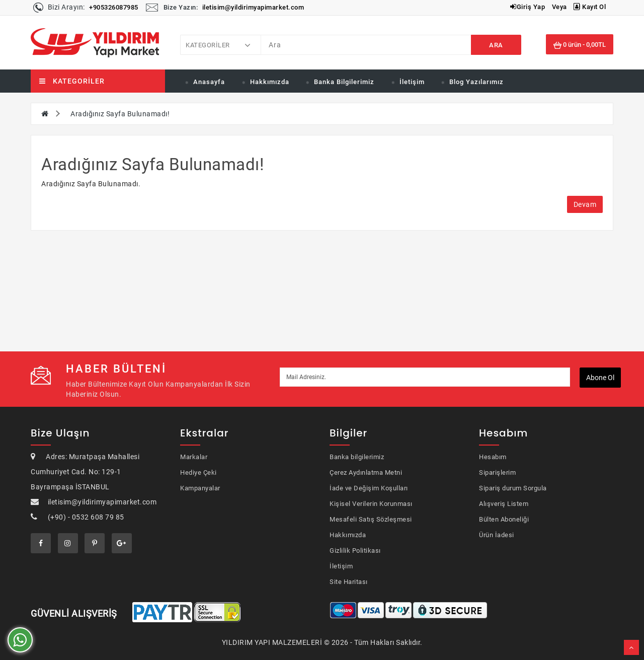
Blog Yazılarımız (476, 82)
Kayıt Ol (590, 7)
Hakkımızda (270, 82)
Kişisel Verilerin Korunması (371, 504)
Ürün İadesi (497, 535)
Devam (585, 204)
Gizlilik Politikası (355, 551)
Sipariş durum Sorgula (513, 488)
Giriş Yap (528, 7)
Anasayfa (209, 82)
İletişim (412, 82)
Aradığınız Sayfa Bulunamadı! (120, 114)
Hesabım (493, 457)
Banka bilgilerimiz (357, 457)
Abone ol (600, 378)
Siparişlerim (497, 472)
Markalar (194, 457)
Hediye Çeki (198, 472)
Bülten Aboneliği (504, 519)
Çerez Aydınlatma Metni (366, 472)
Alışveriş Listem (504, 504)
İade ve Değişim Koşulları (369, 488)
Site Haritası (349, 582)
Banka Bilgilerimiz (344, 82)
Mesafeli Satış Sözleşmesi (371, 519)
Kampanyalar (200, 488)
